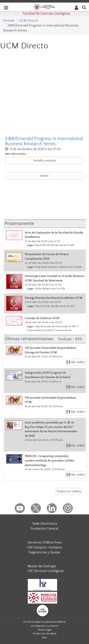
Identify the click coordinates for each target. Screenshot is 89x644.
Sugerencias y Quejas (44, 552)
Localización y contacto (45, 626)
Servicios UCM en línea (45, 542)
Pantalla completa (44, 161)
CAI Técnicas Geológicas (46, 571)
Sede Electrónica (45, 524)
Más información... (16, 154)
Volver (44, 176)
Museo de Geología (42, 566)
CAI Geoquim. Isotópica (45, 547)
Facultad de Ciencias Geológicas (46, 13)
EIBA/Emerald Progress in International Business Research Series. (44, 141)
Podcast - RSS (70, 339)
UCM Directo (29, 21)
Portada (9, 21)
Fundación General (44, 529)
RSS (44, 638)
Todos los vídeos (69, 491)
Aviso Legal (45, 630)
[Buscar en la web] (84, 7)
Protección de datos (45, 634)
